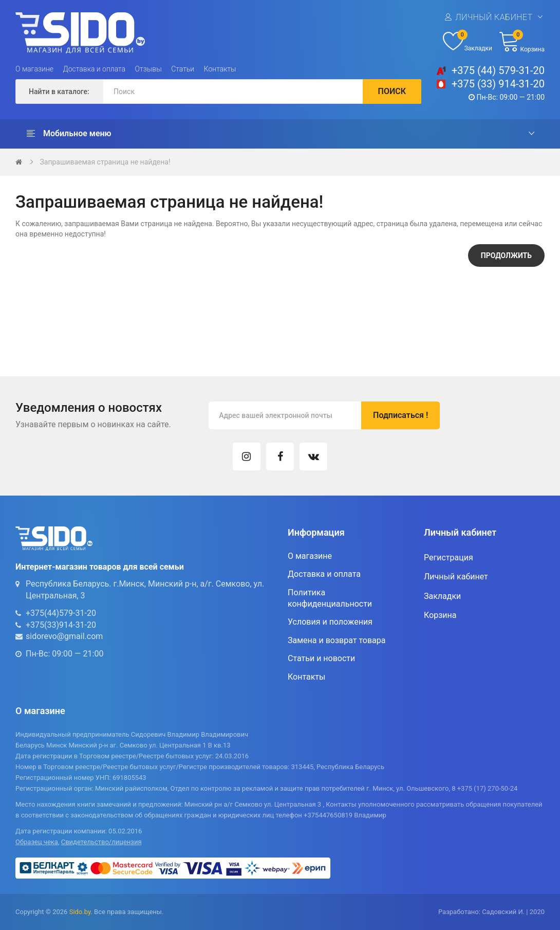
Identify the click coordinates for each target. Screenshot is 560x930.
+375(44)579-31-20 (61, 613)
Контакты (220, 69)
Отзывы (148, 69)
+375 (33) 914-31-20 (498, 84)
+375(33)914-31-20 (61, 625)
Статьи (183, 69)
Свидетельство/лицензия (101, 842)
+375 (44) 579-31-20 (498, 70)
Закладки (442, 596)
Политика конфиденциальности (330, 598)
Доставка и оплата (95, 69)
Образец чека (37, 842)
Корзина (440, 615)
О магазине (34, 69)
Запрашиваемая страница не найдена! (105, 162)
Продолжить (506, 256)
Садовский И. (503, 912)
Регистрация (449, 558)
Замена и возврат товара (337, 640)
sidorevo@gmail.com (64, 636)
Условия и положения (330, 622)
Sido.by (80, 912)
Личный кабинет (494, 17)
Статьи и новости (321, 658)
